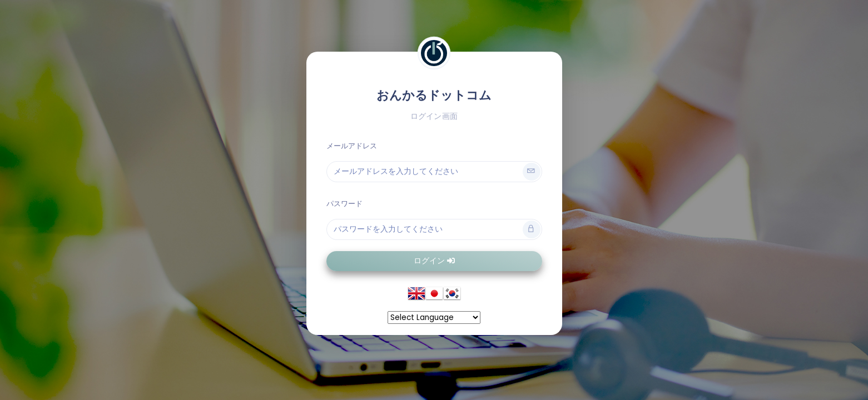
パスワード (345, 204)
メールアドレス (352, 146)
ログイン (434, 261)
